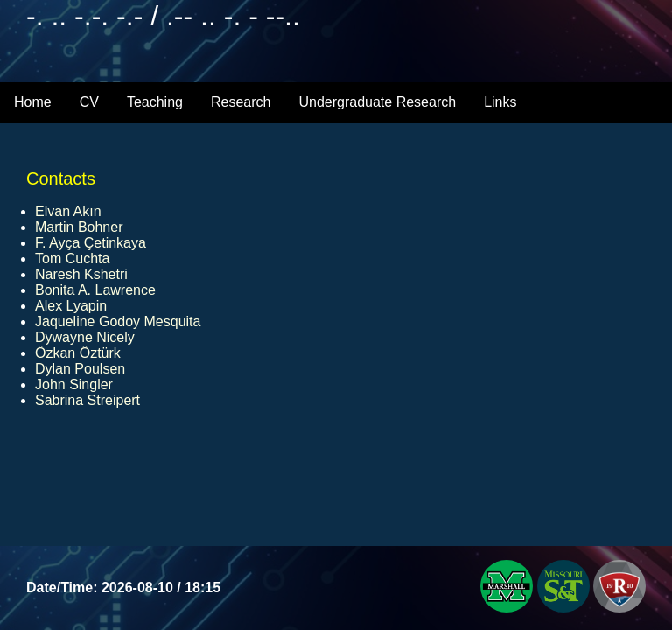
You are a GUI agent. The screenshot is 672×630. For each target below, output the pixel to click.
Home (33, 102)
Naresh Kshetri (81, 274)
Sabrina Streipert (87, 400)
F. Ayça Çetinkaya (91, 243)
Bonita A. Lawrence (95, 290)
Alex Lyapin (71, 306)
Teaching (155, 102)
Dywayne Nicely (85, 337)
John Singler (74, 385)
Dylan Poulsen (80, 369)
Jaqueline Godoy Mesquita (118, 322)
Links (500, 102)
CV (89, 102)
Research (241, 102)
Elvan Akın (68, 211)
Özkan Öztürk (78, 353)
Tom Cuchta (72, 259)
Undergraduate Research (377, 102)
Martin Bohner (79, 227)
